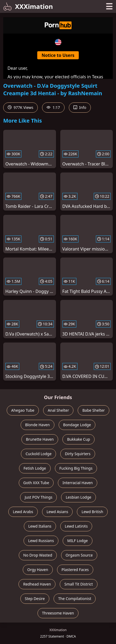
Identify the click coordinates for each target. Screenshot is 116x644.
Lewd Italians (40, 526)
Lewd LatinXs (76, 526)
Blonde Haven (38, 425)
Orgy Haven (38, 570)
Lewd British (92, 512)
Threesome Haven (58, 613)
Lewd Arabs (23, 512)
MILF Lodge (78, 541)
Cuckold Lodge (38, 454)
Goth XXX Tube (36, 483)
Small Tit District (78, 584)
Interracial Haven (78, 483)
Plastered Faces (75, 570)
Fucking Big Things (76, 468)
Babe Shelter (93, 410)
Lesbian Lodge (78, 497)
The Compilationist (75, 599)
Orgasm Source (79, 555)
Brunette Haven (40, 439)
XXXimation (28, 6)
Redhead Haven (37, 584)
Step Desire (35, 599)
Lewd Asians (57, 512)
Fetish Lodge (35, 468)
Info (80, 107)
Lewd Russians (41, 541)
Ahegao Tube (23, 410)
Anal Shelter (58, 410)
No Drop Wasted (38, 555)
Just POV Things (38, 497)
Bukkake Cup (78, 439)
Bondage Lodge (77, 425)
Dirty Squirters (78, 454)
